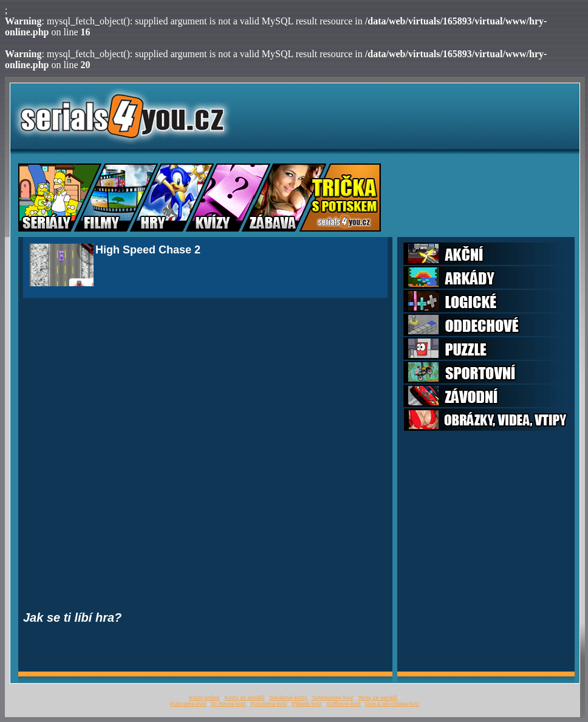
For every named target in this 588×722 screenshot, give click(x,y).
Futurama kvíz (188, 704)
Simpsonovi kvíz (333, 698)
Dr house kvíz (229, 704)
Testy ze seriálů (377, 698)
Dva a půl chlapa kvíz (393, 704)
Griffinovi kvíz (344, 704)
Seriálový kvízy (288, 698)
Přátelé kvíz (306, 704)
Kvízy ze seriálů (244, 698)
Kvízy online (204, 698)
